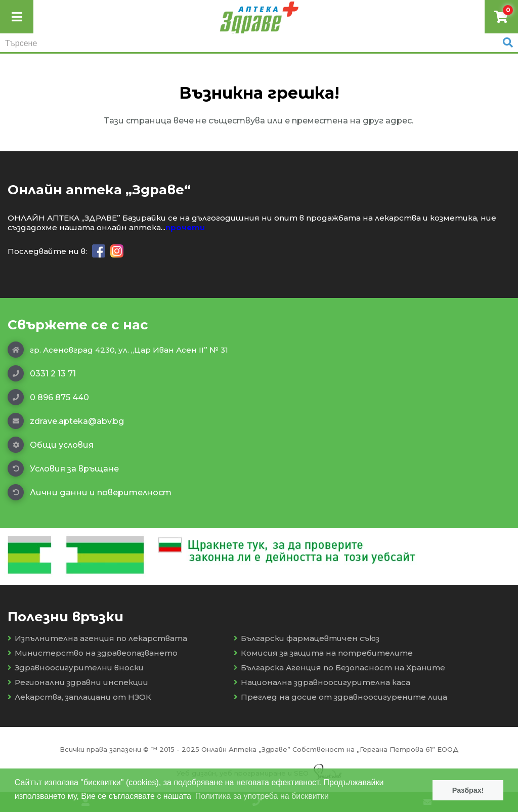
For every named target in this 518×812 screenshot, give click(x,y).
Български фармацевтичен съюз (307, 638)
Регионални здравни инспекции (78, 682)
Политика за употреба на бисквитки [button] (262, 796)
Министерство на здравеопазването (93, 653)
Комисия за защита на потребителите (323, 653)
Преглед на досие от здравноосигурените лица (340, 697)
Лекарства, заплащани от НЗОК (79, 697)
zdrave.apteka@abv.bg (66, 421)
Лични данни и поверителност (90, 492)
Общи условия (51, 445)
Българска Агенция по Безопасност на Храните (339, 668)
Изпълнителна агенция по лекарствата (97, 638)
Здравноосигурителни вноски (76, 668)
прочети (185, 227)
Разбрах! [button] (468, 790)
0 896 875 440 (48, 397)
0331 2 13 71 (42, 373)
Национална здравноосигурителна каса (322, 682)
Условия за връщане (63, 468)
